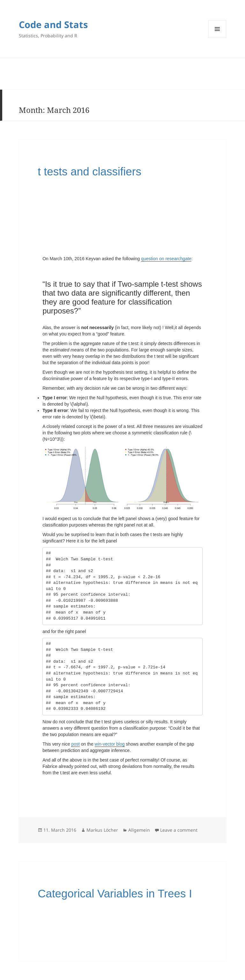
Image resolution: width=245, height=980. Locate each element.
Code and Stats (53, 24)
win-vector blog (110, 744)
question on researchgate (166, 259)
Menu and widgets (217, 29)
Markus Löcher (102, 830)
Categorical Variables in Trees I (115, 893)
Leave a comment (179, 830)
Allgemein (139, 830)
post (75, 744)
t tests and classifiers (89, 171)
